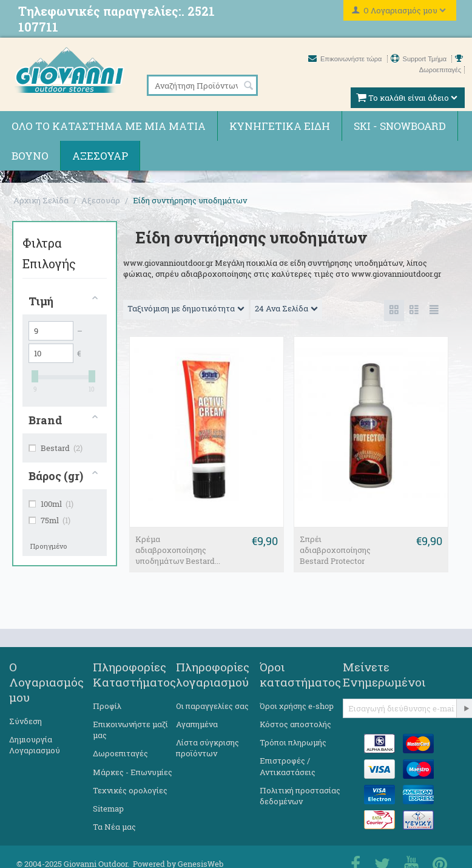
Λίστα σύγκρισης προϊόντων (207, 748)
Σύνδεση (25, 721)
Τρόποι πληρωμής (293, 742)
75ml (49, 520)
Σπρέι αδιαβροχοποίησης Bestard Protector (335, 550)
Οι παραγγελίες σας (212, 706)
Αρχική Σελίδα (41, 200)
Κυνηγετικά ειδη (280, 126)
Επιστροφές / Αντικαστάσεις (288, 766)
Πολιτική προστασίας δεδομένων (300, 796)
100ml (51, 504)
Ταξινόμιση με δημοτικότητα (186, 308)
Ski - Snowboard (400, 126)
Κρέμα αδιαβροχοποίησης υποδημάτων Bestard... (178, 550)
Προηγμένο (49, 546)
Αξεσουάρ (100, 156)
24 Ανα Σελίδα (286, 308)
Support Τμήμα (420, 59)
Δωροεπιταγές (120, 753)
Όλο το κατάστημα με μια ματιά (109, 126)
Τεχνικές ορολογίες (130, 790)
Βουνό (30, 156)
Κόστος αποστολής (295, 724)
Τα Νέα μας (114, 827)
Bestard (56, 448)
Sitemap (108, 809)
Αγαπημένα (197, 724)
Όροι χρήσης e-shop (297, 706)
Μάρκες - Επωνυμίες (133, 772)
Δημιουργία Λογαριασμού (35, 745)
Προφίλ (107, 706)
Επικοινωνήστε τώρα (346, 59)
